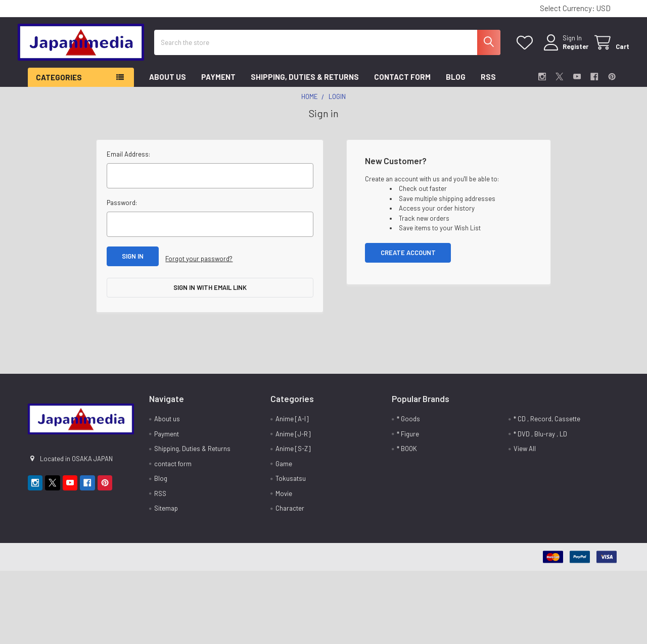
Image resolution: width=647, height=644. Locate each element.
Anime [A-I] (292, 417)
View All (525, 447)
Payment (218, 84)
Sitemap (166, 506)
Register (565, 52)
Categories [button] (59, 85)
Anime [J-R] (293, 431)
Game (284, 461)
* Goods (408, 417)
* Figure (408, 431)
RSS (488, 84)
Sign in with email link (210, 290)
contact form (402, 84)
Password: (122, 210)
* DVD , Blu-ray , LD (540, 431)
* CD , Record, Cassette (547, 417)
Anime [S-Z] (293, 447)
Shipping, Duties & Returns (305, 84)
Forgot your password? (199, 264)
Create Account (408, 260)
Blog (456, 84)
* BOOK (407, 447)
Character (290, 506)
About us (168, 84)
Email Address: (128, 162)
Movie (284, 491)
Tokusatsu (291, 476)
